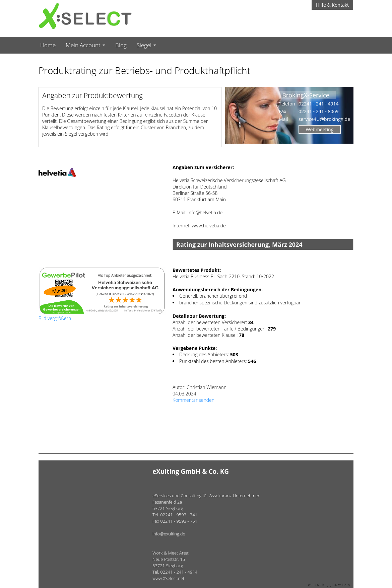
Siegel (146, 45)
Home (48, 45)
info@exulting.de (169, 534)
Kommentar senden (193, 400)
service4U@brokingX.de (324, 119)
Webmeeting (320, 129)
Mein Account (85, 45)
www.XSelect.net (168, 578)
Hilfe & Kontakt (332, 5)
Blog (121, 45)
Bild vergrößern (55, 318)
